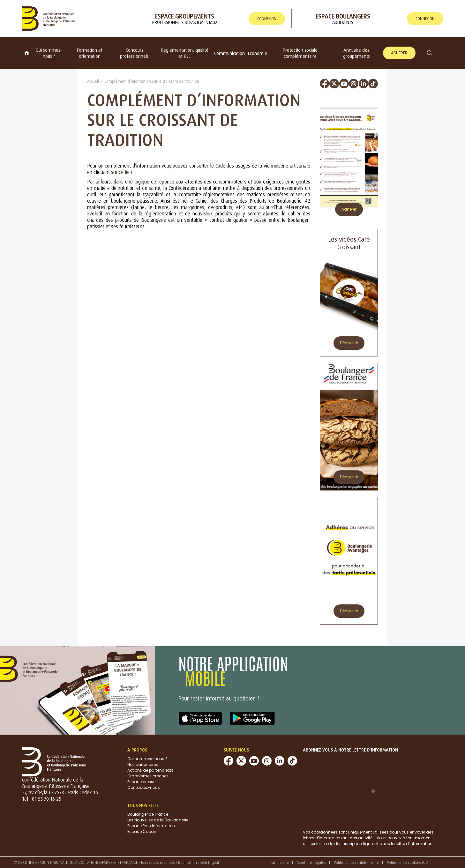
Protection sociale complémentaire (300, 53)
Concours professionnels (134, 53)
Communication (229, 53)
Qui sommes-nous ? (49, 53)
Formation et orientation (90, 53)
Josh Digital (209, 862)
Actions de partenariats (150, 770)
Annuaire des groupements (356, 53)
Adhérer (399, 53)
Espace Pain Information (151, 826)
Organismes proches (148, 776)
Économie (258, 53)
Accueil (93, 81)
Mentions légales (311, 862)
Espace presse (141, 782)
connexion (267, 19)
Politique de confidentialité (356, 862)
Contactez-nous (144, 787)
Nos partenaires (143, 764)
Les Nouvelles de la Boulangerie (158, 820)
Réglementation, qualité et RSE (185, 53)
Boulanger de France (148, 814)
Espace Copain (142, 831)
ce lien (125, 172)
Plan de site (279, 862)
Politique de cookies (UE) (408, 862)
